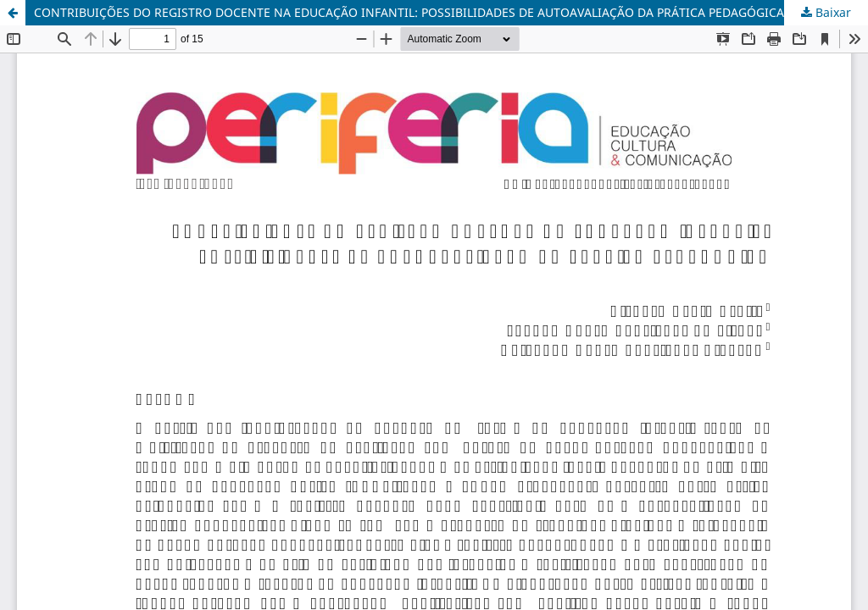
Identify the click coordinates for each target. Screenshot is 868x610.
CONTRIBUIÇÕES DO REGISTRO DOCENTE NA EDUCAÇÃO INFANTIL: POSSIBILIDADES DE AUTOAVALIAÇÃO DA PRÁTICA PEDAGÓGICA (409, 12)
